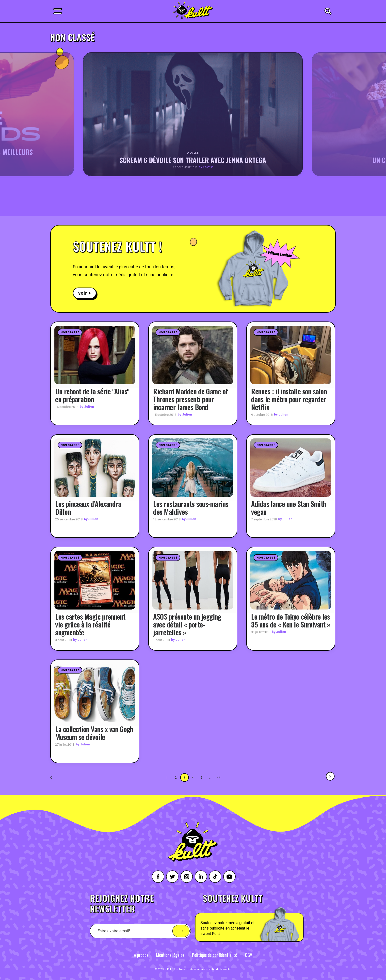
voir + (85, 293)
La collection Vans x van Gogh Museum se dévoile (94, 733)
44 (219, 778)
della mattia (224, 969)
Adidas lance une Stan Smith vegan (289, 508)
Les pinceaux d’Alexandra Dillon (88, 508)
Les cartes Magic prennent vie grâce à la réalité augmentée (90, 624)
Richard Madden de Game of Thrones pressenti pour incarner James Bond (191, 399)
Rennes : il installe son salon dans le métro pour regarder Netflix (289, 399)
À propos (141, 955)
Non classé (70, 332)
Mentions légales (170, 955)
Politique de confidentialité (215, 955)
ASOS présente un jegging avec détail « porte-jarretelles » (187, 624)
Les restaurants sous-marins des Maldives (191, 508)
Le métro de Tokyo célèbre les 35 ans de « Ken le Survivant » (291, 620)
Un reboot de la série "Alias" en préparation (92, 395)
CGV (249, 955)
